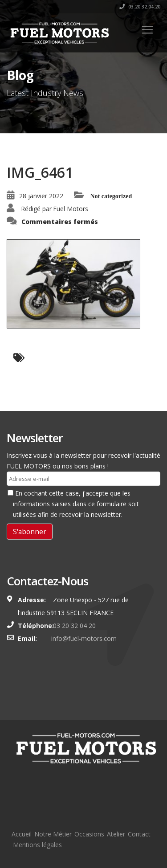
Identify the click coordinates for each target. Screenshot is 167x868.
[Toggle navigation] (147, 30)
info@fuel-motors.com (84, 638)
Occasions (89, 834)
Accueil (22, 834)
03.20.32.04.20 (140, 7)
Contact (139, 834)
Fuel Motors (71, 209)
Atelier (116, 834)
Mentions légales (37, 845)
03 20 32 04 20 (73, 626)
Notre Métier (53, 834)
